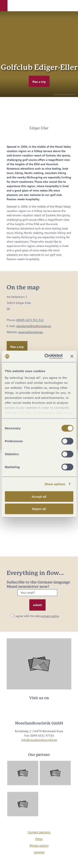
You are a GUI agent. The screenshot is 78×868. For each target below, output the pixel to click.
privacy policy (50, 616)
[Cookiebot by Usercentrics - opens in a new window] (46, 356)
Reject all (39, 509)
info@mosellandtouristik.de (39, 740)
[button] (4, 6)
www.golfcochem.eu (31, 332)
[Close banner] (72, 356)
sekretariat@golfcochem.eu (34, 326)
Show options (55, 484)
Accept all (39, 497)
